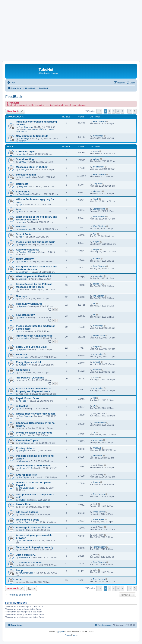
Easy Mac (23, 186)
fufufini (22, 500)
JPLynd (22, 244)
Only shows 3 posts (28, 520)
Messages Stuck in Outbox (32, 167)
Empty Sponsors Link (29, 362)
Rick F (96, 199)
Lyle (21, 205)
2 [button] (110, 111)
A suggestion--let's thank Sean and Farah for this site (37, 268)
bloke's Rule (23, 504)
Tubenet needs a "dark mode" (33, 466)
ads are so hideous (27, 512)
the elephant (98, 167)
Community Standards (29, 304)
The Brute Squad (27, 488)
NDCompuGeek (26, 573)
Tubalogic (23, 170)
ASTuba (22, 401)
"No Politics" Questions (30, 378)
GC (94, 398)
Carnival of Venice (27, 252)
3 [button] (114, 111)
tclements (97, 191)
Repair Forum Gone (28, 398)
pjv (94, 303)
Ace (21, 237)
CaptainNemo (99, 209)
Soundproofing (25, 159)
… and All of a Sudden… (30, 563)
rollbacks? (22, 406)
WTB (19, 579)
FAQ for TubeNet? (27, 475)
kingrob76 (97, 284)
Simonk (22, 279)
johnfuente (24, 461)
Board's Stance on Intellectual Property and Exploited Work (34, 390)
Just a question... (26, 555)
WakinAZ (97, 448)
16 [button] (130, 111)
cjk (20, 435)
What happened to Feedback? (34, 276)
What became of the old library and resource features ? (37, 218)
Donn (21, 515)
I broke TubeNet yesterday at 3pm (36, 414)
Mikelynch (23, 272)
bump (19, 570)
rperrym (22, 451)
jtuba (21, 212)
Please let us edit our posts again (36, 242)
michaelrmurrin (26, 540)
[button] (99, 111)
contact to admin (26, 175)
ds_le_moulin (25, 177)
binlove (96, 159)
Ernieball (23, 550)
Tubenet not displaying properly (35, 547)
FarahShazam (25, 127)
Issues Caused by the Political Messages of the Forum (34, 285)
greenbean (24, 443)
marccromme (25, 229)
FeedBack (14, 97)
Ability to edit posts (27, 250)
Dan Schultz (24, 194)
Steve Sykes (25, 522)
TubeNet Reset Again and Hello (34, 336)
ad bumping (23, 370)
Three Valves (99, 494)
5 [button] (122, 111)
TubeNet (22, 141)
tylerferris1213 (25, 468)
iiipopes (22, 306)
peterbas (97, 370)
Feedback (22, 355)
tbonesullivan (99, 335)
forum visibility (25, 259)
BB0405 (22, 162)
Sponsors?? (23, 192)
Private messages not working (34, 433)
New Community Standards (32, 136)
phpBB (61, 632)
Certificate (22, 184)
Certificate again (26, 152)
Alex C (22, 317)
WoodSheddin (99, 226)
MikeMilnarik (25, 557)
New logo (22, 296)
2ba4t (21, 530)
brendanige (24, 138)
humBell (23, 261)
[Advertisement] (71, 33)
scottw (22, 222)
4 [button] (118, 111)
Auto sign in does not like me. (34, 527)
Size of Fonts (24, 234)
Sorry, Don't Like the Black (32, 347)
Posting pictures (26, 448)
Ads (18, 209)
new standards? (25, 315)
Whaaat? (21, 227)
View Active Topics (27, 440)
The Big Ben (98, 296)
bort (21, 299)
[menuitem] (11, 83)
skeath (22, 154)
